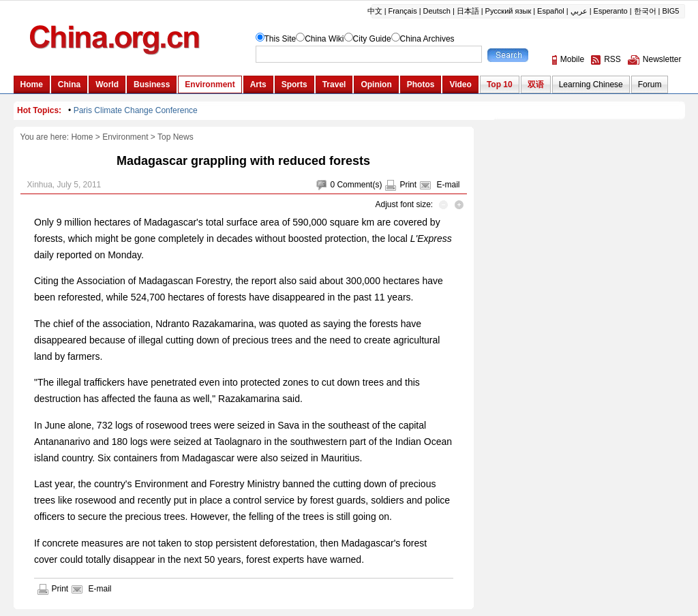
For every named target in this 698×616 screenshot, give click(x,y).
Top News (176, 137)
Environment (125, 137)
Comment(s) (359, 185)
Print (408, 185)
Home (82, 137)
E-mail (448, 185)
